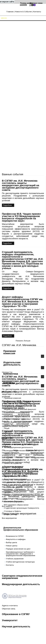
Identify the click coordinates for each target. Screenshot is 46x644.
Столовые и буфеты (13, 511)
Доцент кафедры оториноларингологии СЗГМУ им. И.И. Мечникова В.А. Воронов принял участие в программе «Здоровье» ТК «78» (23, 302)
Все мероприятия (9, 518)
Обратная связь (9, 609)
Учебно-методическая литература (20, 562)
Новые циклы (12, 546)
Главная (10, 12)
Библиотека (11, 374)
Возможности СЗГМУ (15, 536)
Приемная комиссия (10, 352)
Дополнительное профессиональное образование (21, 529)
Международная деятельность (21, 584)
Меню (4, 18)
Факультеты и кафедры (16, 539)
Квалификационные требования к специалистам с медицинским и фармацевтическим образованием (21, 554)
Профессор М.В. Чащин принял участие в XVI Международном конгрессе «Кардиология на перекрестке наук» (21, 217)
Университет (10, 620)
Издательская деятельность (12, 364)
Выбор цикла (11, 542)
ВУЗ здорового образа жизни (16, 505)
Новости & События (23, 12)
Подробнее (7, 205)
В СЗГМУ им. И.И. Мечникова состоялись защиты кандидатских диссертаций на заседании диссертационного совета (21, 185)
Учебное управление (15, 559)
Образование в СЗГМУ (16, 614)
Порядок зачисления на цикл (18, 549)
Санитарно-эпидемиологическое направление (22, 577)
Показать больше (23, 341)
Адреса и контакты (10, 606)
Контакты (37, 12)
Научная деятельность (16, 626)
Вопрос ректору (11, 514)
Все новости (7, 506)
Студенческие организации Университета (22, 508)
